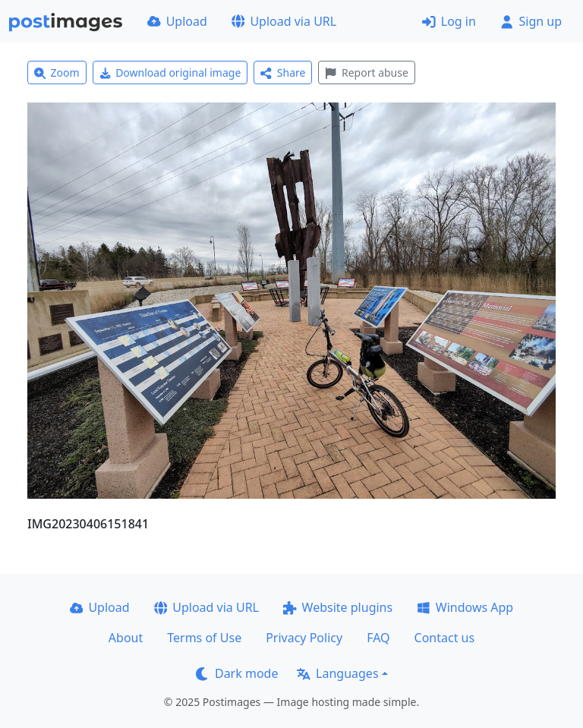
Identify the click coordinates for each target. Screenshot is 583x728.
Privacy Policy (304, 638)
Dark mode (237, 673)
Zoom (57, 72)
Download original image (170, 72)
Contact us (445, 638)
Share (283, 72)
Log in (449, 21)
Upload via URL (284, 21)
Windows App (465, 607)
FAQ (378, 638)
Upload (177, 21)
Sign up (531, 21)
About (126, 638)
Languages (337, 673)
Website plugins (338, 607)
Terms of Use (204, 638)
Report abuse (366, 72)
